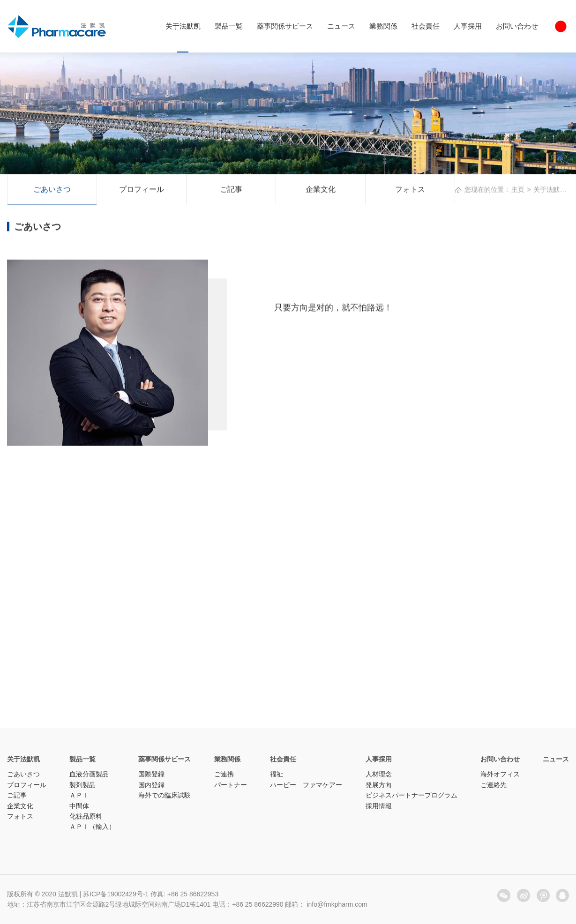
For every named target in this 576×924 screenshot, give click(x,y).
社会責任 (426, 26)
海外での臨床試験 (165, 795)
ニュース (341, 26)
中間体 (79, 806)
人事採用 (468, 26)
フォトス (410, 190)
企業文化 (321, 190)
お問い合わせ (517, 26)
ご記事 (231, 190)
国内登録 (151, 785)
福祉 (277, 774)
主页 (518, 190)
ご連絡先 (494, 785)
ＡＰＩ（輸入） (92, 827)
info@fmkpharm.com (337, 904)
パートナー (231, 785)
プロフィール (142, 190)
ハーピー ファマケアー (306, 785)
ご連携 (224, 774)
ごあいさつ (52, 190)
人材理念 (379, 774)
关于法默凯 (183, 26)
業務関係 (383, 26)
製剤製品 (82, 785)
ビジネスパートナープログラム (411, 795)
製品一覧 (229, 26)
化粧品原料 (86, 816)
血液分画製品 (89, 774)
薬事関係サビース (285, 26)
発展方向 (379, 785)
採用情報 (379, 806)
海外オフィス (500, 774)
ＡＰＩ (79, 795)
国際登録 (151, 774)
